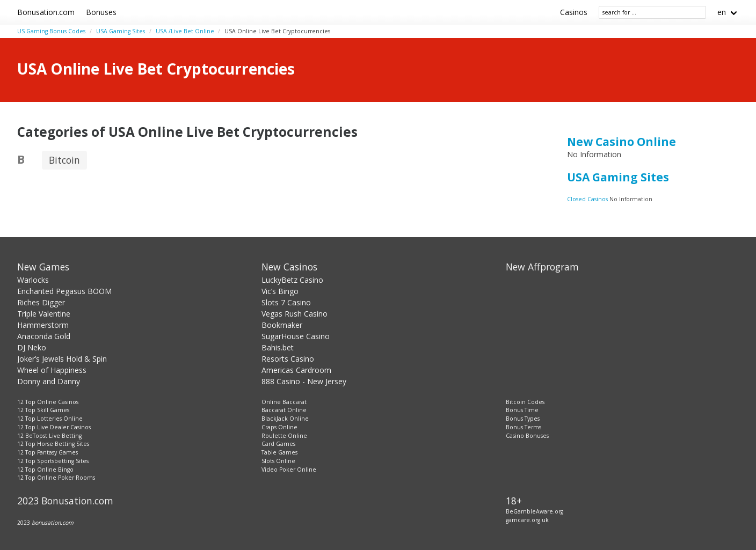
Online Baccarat (284, 402)
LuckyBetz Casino (292, 280)
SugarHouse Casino (296, 336)
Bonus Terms (524, 427)
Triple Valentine (44, 314)
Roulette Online (284, 436)
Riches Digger (41, 302)
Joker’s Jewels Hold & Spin (62, 359)
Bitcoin (64, 160)
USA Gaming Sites (121, 31)
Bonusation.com (46, 12)
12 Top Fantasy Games (48, 452)
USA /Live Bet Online (185, 31)
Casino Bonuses (527, 436)
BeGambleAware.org (535, 511)
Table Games (279, 452)
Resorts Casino (288, 359)
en (722, 12)
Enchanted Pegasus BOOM (64, 291)
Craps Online (279, 427)
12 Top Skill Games (43, 410)
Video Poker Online (289, 470)
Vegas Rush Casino (295, 314)
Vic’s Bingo (280, 291)
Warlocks (33, 280)
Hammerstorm (43, 325)
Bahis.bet (278, 347)
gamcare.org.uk (527, 520)
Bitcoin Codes (525, 402)
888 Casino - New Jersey (304, 381)
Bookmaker (282, 325)
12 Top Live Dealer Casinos (54, 427)
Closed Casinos (588, 199)
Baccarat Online (284, 410)
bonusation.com (53, 523)
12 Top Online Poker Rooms (56, 478)
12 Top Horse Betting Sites (53, 444)
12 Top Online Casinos (48, 402)
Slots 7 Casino (286, 302)
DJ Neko (32, 347)
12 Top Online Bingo (45, 470)
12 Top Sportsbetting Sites (53, 461)
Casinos (574, 12)
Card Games (278, 444)
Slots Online (278, 461)
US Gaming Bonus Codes (51, 31)
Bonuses (101, 12)
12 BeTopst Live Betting (49, 436)
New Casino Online (621, 142)
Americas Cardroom (296, 370)
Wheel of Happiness (52, 370)
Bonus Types (523, 419)
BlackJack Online (285, 419)
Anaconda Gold (44, 336)
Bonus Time (522, 410)
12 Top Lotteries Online (50, 419)
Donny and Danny (49, 381)
